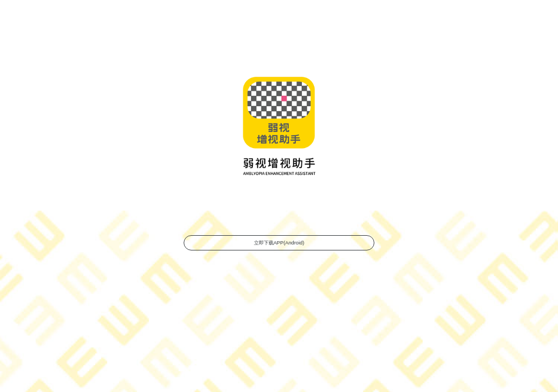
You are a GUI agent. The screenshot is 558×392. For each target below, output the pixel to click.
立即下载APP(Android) (279, 239)
